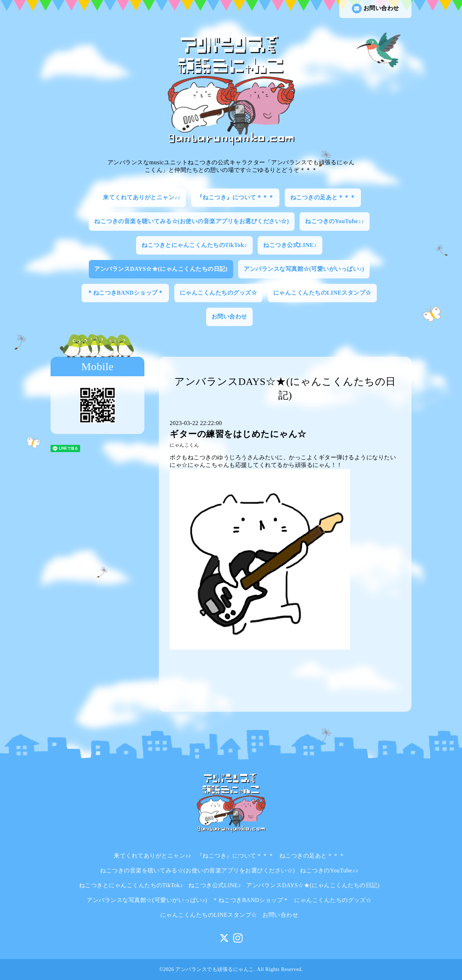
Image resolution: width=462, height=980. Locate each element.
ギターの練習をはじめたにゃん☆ (238, 434)
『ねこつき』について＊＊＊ (236, 197)
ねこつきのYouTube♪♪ (335, 221)
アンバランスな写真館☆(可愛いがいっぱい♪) (304, 269)
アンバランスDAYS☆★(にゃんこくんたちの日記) (161, 269)
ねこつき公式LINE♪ (290, 245)
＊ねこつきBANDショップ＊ (125, 293)
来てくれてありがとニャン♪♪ (142, 197)
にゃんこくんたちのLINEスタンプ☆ (322, 293)
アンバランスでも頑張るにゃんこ (215, 969)
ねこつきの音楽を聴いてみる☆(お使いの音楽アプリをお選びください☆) (192, 221)
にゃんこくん (184, 445)
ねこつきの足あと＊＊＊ (323, 197)
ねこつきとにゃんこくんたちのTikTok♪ (194, 245)
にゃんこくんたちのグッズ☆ (219, 293)
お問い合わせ (376, 8)
